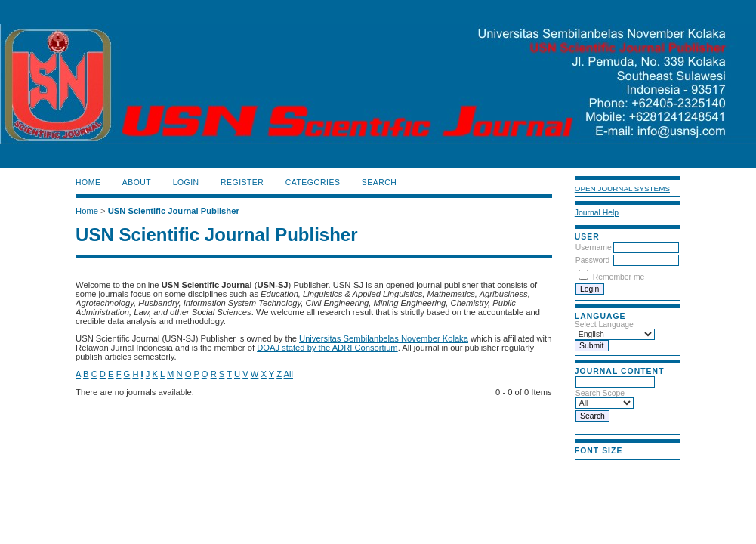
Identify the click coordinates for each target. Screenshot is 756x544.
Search (379, 182)
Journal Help (597, 213)
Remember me (619, 277)
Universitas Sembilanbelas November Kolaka (384, 338)
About (137, 182)
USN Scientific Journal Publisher (174, 211)
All (289, 374)
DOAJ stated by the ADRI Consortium (327, 348)
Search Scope (605, 398)
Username (594, 247)
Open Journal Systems (622, 189)
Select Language (604, 325)
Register (242, 182)
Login (186, 182)
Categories (313, 182)
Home (88, 182)
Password (593, 260)
